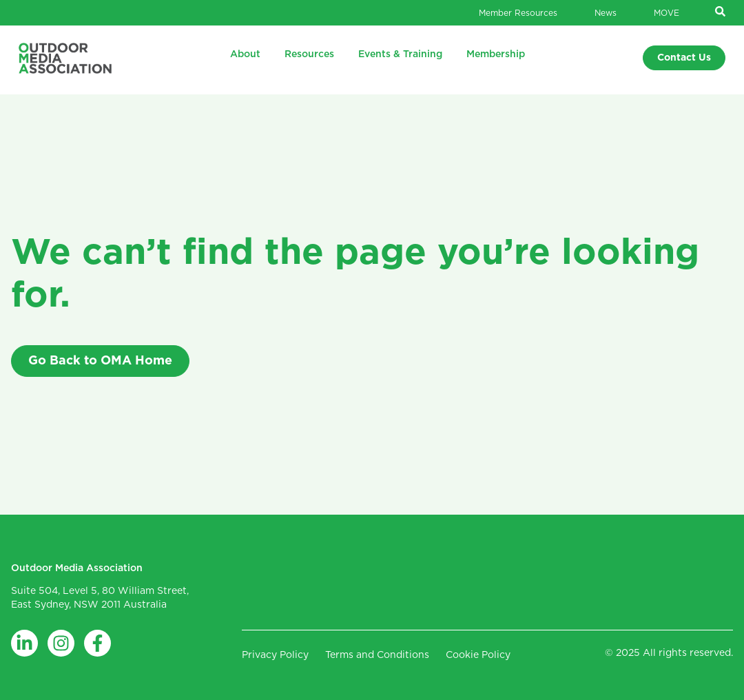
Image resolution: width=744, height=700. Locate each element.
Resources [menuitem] (309, 54)
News (606, 13)
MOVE (666, 13)
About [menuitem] (245, 54)
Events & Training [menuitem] (400, 54)
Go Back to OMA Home (100, 361)
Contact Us (684, 58)
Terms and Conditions (377, 655)
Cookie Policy (478, 655)
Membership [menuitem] (496, 54)
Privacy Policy (275, 655)
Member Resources (518, 13)
